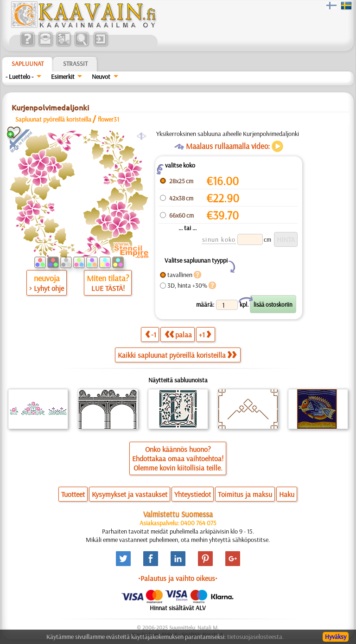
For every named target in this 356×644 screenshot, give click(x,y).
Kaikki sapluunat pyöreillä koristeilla (177, 355)
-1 (151, 334)
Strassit (75, 64)
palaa (178, 334)
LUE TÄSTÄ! (108, 288)
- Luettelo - (19, 77)
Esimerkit (63, 77)
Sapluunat (28, 64)
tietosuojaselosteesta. (255, 637)
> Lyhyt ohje (47, 288)
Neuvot (101, 77)
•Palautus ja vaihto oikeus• (178, 578)
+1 (205, 334)
